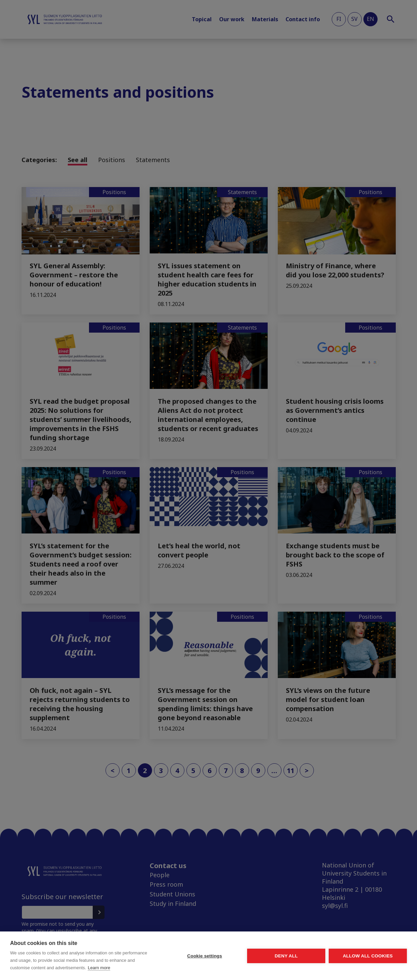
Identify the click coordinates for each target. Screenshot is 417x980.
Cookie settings (205, 956)
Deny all (286, 956)
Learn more (99, 968)
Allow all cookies (368, 956)
